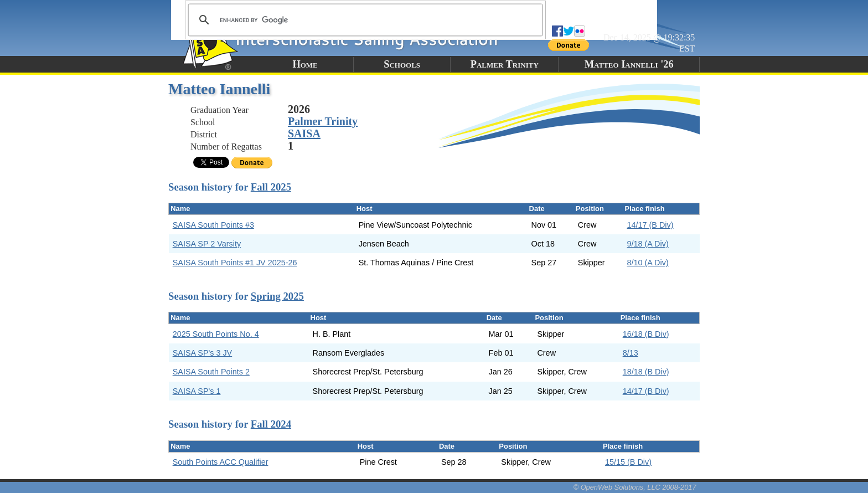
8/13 (631, 353)
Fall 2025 (271, 187)
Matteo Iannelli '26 (629, 64)
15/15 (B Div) (628, 462)
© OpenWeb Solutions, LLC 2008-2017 (635, 487)
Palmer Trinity (505, 64)
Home (305, 64)
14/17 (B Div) (650, 225)
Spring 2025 (277, 296)
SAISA (304, 133)
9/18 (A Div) (648, 244)
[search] (364, 20)
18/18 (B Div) (646, 372)
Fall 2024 (271, 424)
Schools (402, 64)
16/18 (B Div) (646, 334)
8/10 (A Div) (648, 263)
